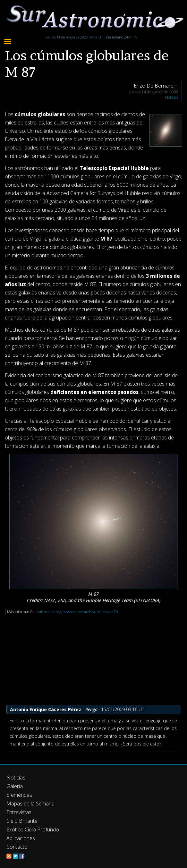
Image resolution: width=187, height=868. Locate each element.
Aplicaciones (21, 838)
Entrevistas (19, 812)
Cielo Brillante (22, 821)
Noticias (172, 97)
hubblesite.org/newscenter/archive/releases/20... (79, 612)
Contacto (17, 847)
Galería (15, 786)
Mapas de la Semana (30, 804)
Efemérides (19, 795)
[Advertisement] (93, 660)
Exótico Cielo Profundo (33, 830)
